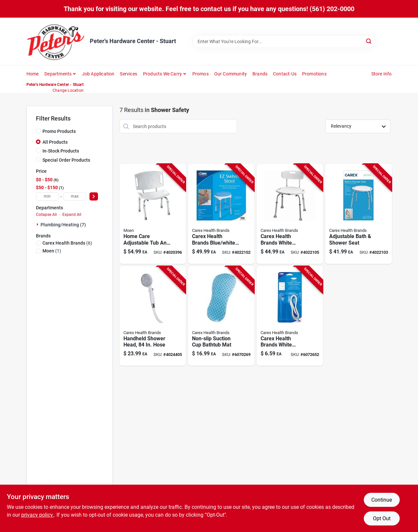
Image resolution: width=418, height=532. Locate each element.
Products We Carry (162, 74)
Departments (58, 74)
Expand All (72, 215)
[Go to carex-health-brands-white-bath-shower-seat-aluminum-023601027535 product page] (290, 214)
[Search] (369, 41)
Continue (382, 500)
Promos (201, 74)
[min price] (47, 196)
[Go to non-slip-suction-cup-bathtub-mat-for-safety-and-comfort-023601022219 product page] (221, 316)
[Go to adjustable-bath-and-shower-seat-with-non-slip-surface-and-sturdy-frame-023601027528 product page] (358, 214)
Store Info (382, 74)
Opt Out (382, 518)
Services (129, 74)
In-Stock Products (61, 151)
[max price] (75, 196)
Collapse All (46, 215)
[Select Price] (94, 196)
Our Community (231, 74)
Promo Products (59, 131)
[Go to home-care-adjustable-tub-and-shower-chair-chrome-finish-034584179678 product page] (153, 214)
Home (33, 74)
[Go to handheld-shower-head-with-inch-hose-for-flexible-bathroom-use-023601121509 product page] (153, 316)
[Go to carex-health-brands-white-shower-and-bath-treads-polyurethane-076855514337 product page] (290, 316)
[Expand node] (38, 224)
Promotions (314, 74)
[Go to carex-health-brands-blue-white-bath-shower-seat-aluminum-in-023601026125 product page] (221, 214)
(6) (67, 243)
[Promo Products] (38, 131)
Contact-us (285, 74)
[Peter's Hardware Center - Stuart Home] (56, 41)
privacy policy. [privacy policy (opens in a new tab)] (38, 515)
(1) (52, 251)
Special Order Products (66, 160)
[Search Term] (284, 41)
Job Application (98, 74)
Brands (260, 74)
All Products (55, 142)
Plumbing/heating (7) (63, 225)
